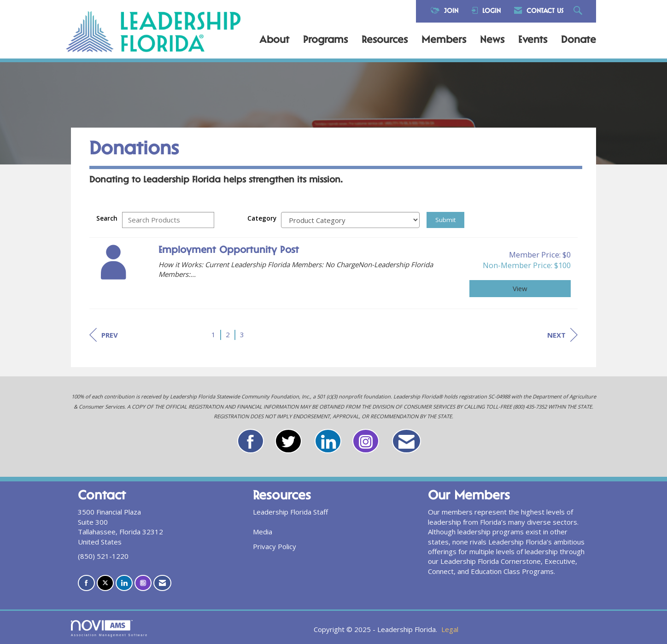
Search (107, 218)
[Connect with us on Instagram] (143, 583)
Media (263, 532)
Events (533, 41)
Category (262, 218)
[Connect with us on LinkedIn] (124, 583)
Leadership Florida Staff (290, 512)
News (492, 41)
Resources (385, 41)
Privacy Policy (275, 546)
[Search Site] (579, 11)
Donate (579, 41)
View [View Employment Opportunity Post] (520, 288)
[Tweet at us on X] (105, 583)
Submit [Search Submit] (445, 220)
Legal (450, 629)
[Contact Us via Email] (162, 583)
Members (444, 41)
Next (562, 335)
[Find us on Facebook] (86, 583)
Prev (104, 335)
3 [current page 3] (242, 334)
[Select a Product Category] (350, 220)
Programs (325, 41)
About (274, 41)
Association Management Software (109, 628)
